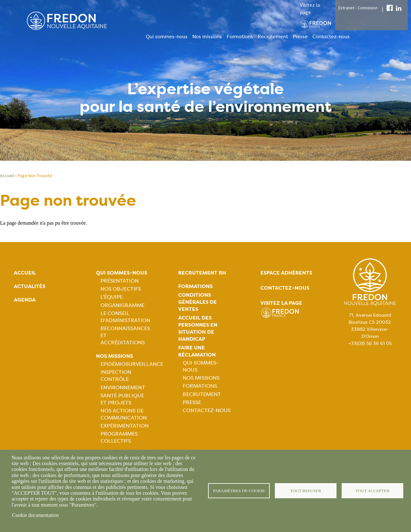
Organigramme (122, 305)
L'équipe (112, 297)
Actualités (30, 286)
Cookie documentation (35, 515)
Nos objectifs (121, 289)
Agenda (25, 300)
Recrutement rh (202, 273)
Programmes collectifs (119, 437)
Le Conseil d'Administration (125, 317)
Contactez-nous (331, 37)
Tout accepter (372, 491)
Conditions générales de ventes (197, 302)
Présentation (120, 281)
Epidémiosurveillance (132, 364)
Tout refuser (306, 491)
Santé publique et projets (122, 399)
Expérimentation (125, 426)
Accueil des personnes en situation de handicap (198, 328)
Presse (300, 37)
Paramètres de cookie (239, 491)
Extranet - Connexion (358, 8)
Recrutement (273, 37)
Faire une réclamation (197, 351)
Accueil (7, 176)
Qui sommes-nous (167, 37)
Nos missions (207, 37)
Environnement (123, 388)
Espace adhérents (286, 273)
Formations (240, 37)
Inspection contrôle (116, 376)
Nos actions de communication (124, 414)
